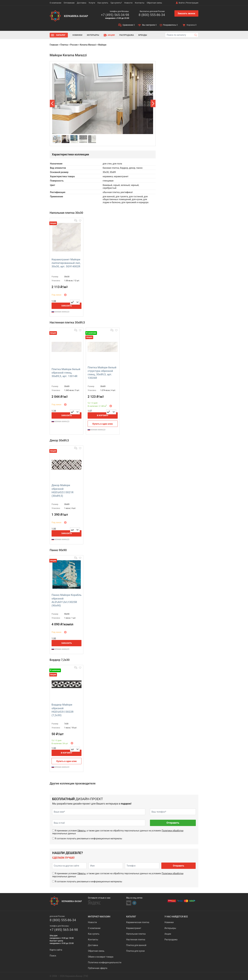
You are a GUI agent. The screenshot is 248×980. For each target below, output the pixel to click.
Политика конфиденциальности (105, 962)
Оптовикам (69, 3)
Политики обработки (172, 831)
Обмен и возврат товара (101, 957)
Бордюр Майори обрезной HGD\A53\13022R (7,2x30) (63, 710)
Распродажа (127, 35)
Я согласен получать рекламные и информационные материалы (88, 839)
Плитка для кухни (135, 951)
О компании (55, 3)
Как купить (103, 3)
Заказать (67, 306)
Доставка (82, 3)
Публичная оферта (98, 968)
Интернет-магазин (99, 917)
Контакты (140, 3)
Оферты (81, 831)
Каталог (61, 35)
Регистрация (192, 3)
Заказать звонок (186, 13)
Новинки (77, 35)
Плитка (64, 45)
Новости (128, 3)
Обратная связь (154, 3)
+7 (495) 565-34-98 (115, 15)
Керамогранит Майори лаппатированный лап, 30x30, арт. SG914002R (66, 263)
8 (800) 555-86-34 (152, 15)
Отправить (173, 823)
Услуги (92, 3)
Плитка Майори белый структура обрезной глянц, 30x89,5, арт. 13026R (102, 373)
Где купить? (116, 3)
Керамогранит (134, 928)
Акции (111, 35)
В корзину (103, 415)
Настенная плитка (136, 940)
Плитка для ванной (136, 945)
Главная (54, 45)
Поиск (53, 956)
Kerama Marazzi (88, 45)
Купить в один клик (103, 424)
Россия (74, 45)
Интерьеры (93, 35)
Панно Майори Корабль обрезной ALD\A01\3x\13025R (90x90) (67, 600)
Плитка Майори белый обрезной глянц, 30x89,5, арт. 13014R (66, 373)
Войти (182, 3)
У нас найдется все (176, 917)
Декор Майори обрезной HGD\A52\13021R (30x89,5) (63, 490)
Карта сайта (56, 950)
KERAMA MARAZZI (60, 312)
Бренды (143, 35)
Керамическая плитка (138, 922)
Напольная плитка (136, 934)
